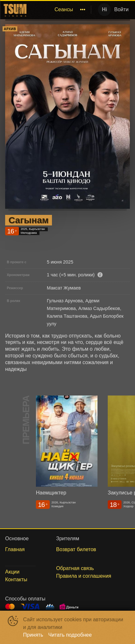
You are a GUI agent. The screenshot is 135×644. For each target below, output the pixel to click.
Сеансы (64, 9)
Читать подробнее (70, 635)
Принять (33, 635)
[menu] (58, 10)
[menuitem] (64, 10)
